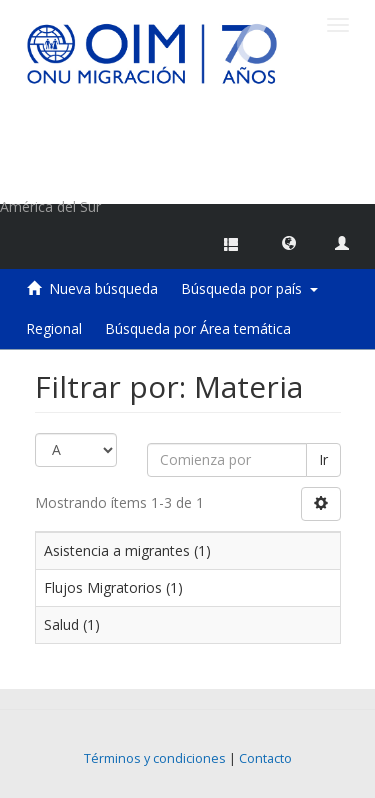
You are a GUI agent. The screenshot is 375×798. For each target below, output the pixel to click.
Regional (54, 328)
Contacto (265, 758)
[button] (289, 242)
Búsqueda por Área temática (198, 328)
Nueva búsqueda (103, 288)
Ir (323, 459)
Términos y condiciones (155, 758)
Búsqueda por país (249, 288)
